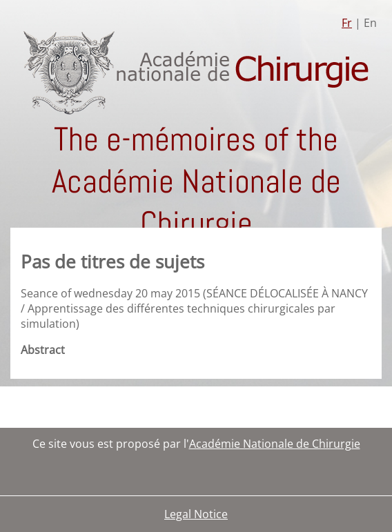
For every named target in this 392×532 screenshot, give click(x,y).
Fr (347, 23)
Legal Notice (196, 514)
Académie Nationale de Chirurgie (275, 444)
